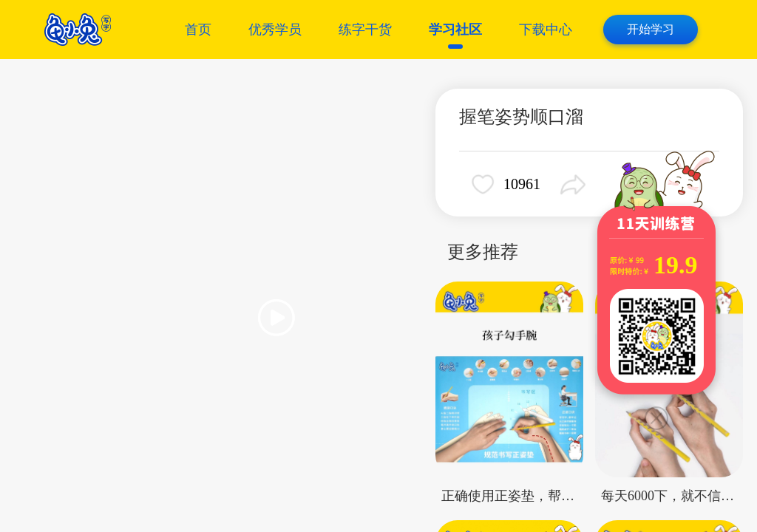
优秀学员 (275, 30)
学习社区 (455, 30)
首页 (198, 30)
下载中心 (546, 30)
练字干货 (365, 30)
